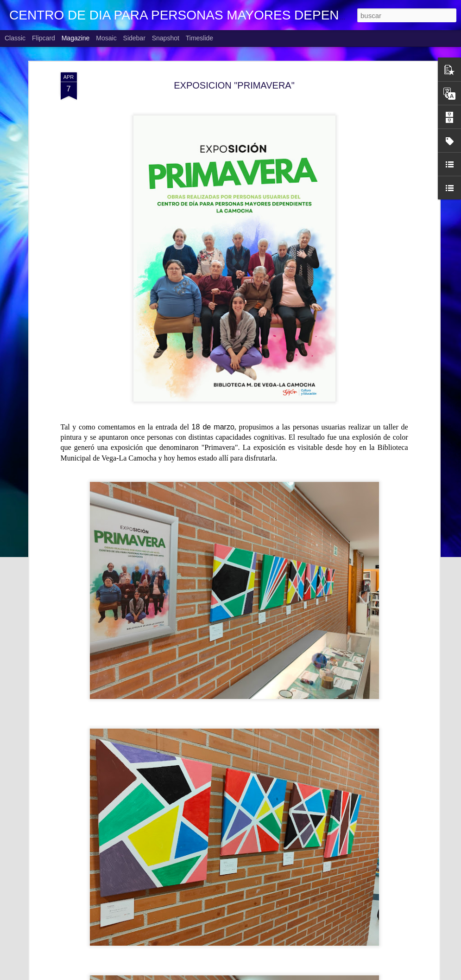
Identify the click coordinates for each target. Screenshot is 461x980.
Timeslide (199, 38)
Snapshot (166, 38)
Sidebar (134, 38)
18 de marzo (213, 427)
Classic (15, 38)
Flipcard (44, 38)
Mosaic (106, 38)
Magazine (76, 38)
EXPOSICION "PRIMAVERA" (234, 85)
